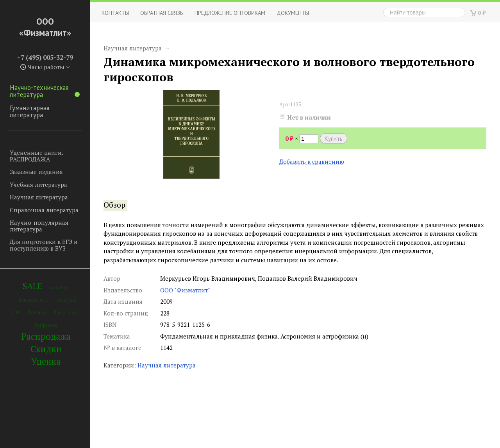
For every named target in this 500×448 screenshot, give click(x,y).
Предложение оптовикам (230, 13)
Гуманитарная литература (29, 111)
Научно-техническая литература (45, 91)
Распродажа (46, 336)
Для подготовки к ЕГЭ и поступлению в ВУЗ (44, 245)
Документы (293, 13)
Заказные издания (36, 172)
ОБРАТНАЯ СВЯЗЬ (162, 13)
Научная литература (39, 197)
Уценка (46, 361)
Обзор (114, 205)
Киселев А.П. (34, 300)
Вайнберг (59, 288)
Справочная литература (44, 210)
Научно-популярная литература (39, 226)
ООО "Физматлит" (185, 290)
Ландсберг (65, 313)
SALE (32, 286)
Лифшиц (46, 325)
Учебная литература (38, 185)
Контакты (115, 13)
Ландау (37, 312)
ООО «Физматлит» (45, 27)
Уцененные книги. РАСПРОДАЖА (36, 156)
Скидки (46, 349)
